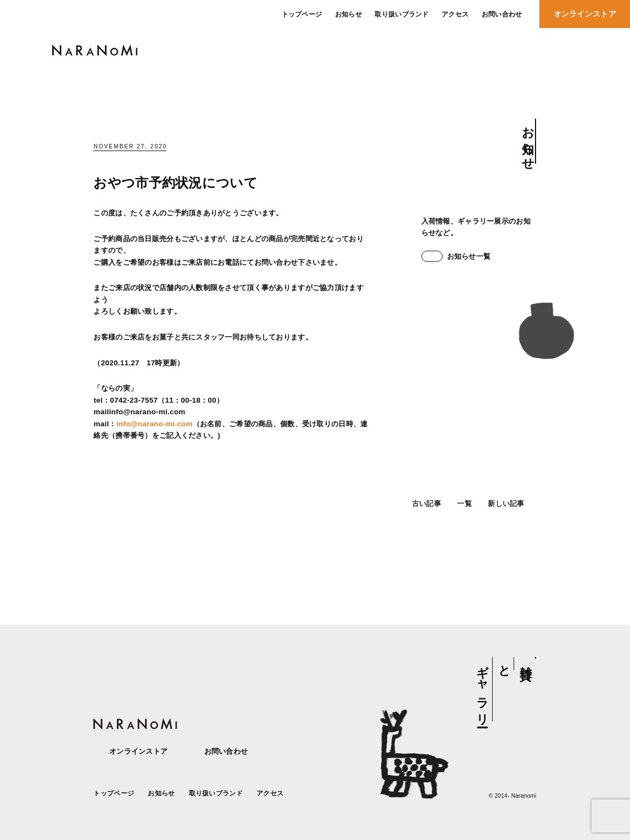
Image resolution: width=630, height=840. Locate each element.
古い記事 (420, 513)
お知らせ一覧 (456, 256)
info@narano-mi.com (155, 424)
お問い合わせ (218, 751)
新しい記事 (512, 513)
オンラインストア (130, 751)
